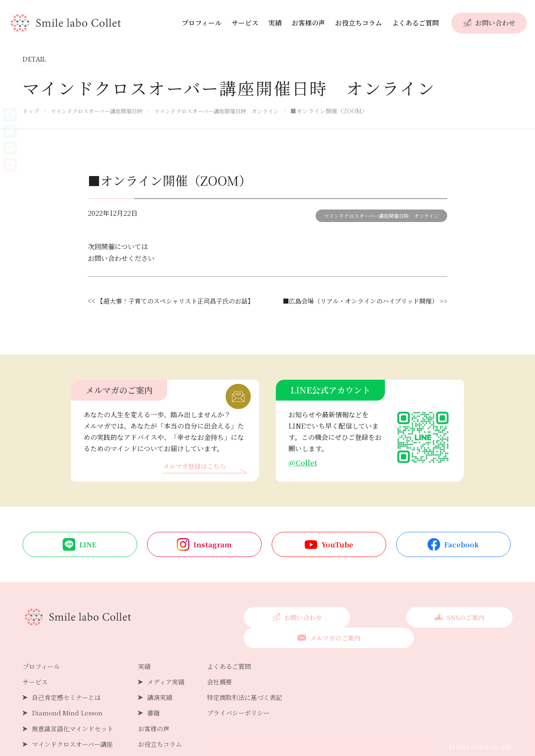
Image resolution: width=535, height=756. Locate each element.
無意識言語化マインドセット (75, 709)
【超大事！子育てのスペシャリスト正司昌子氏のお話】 (181, 301)
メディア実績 (172, 663)
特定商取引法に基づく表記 (255, 678)
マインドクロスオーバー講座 (75, 725)
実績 (275, 23)
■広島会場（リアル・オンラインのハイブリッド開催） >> (360, 301)
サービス (245, 23)
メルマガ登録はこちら (196, 467)
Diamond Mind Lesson (68, 694)
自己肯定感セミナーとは (69, 678)
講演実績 (166, 678)
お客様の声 (308, 23)
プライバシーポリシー (249, 694)
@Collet (303, 462)
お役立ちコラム (359, 23)
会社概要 (229, 663)
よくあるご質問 (415, 23)
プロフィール (202, 23)
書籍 (159, 694)
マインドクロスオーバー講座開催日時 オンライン (381, 216)
